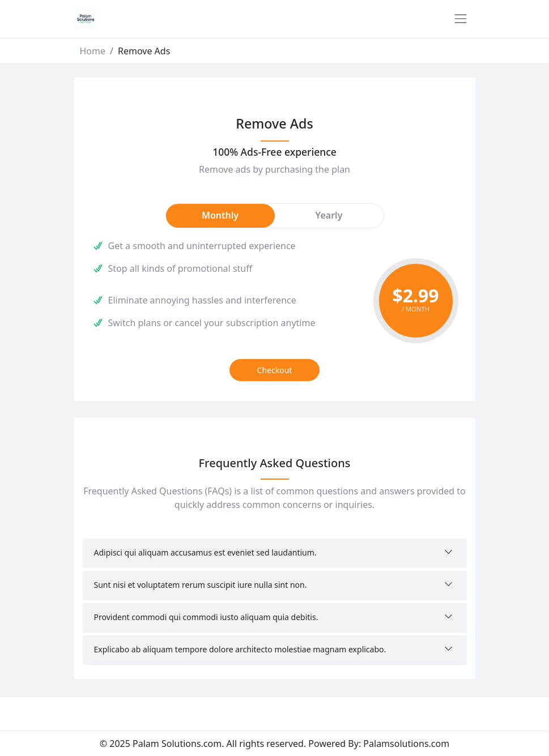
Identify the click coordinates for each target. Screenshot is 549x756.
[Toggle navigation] (461, 19)
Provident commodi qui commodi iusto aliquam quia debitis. (206, 617)
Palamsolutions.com (406, 744)
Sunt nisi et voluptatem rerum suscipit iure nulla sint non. (201, 585)
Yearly (329, 215)
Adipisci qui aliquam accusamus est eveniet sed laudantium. (205, 552)
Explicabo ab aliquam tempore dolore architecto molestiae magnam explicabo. (240, 649)
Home (93, 51)
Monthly (220, 215)
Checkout (275, 370)
